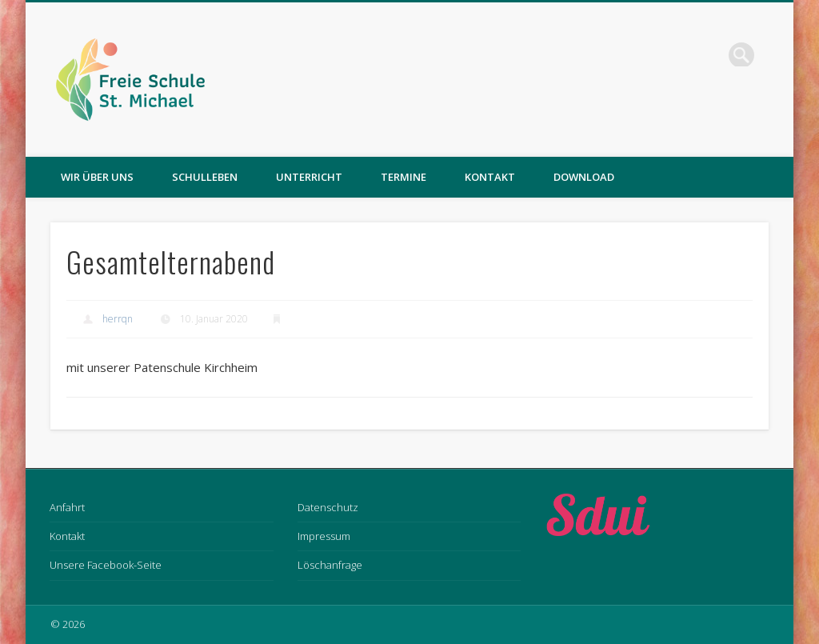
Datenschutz (328, 507)
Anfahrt (67, 507)
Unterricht (309, 177)
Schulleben (205, 177)
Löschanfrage (330, 565)
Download (584, 177)
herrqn (118, 319)
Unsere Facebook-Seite (106, 565)
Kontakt (490, 177)
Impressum (324, 536)
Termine (404, 177)
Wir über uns (97, 177)
